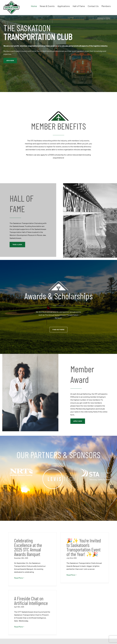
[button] (5, 487)
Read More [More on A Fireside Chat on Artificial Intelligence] (88, 569)
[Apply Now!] (10, 61)
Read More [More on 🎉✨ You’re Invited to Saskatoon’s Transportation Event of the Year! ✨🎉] (53, 575)
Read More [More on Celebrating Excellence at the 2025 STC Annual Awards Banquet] (19, 578)
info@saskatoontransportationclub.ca (98, 623)
